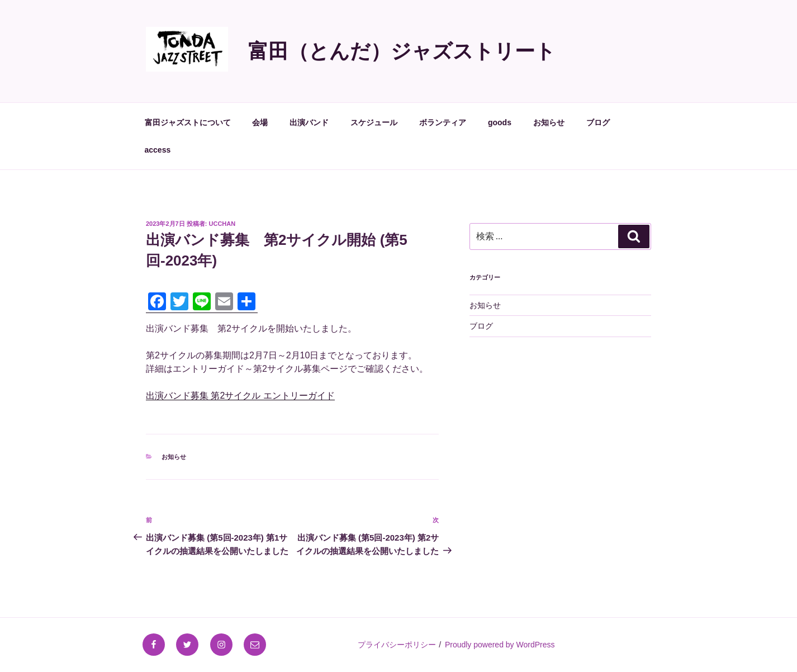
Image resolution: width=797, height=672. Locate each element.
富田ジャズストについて (188, 122)
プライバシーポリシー (397, 645)
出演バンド (309, 122)
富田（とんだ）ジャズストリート (402, 51)
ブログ (598, 122)
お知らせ (549, 122)
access (158, 150)
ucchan (222, 224)
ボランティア (443, 122)
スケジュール (374, 122)
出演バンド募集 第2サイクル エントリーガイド (240, 396)
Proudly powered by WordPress (500, 645)
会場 (260, 122)
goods (500, 122)
